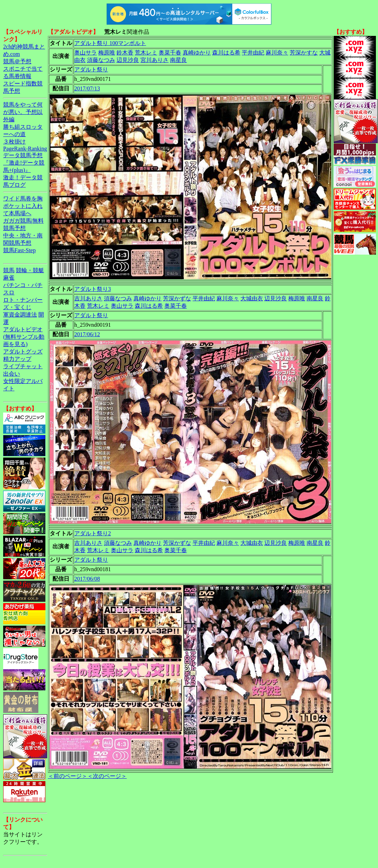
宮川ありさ (155, 60)
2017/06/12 (87, 334)
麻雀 (9, 278)
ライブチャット (23, 366)
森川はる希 (226, 53)
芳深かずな (177, 298)
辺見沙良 (128, 60)
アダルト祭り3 (93, 289)
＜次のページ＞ (107, 776)
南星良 (178, 60)
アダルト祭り (91, 69)
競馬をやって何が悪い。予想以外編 (23, 112)
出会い (12, 374)
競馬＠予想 (17, 61)
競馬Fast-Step (19, 250)
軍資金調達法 (20, 315)
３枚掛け (14, 142)
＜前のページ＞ (68, 776)
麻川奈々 (277, 53)
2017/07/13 (87, 88)
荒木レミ (146, 53)
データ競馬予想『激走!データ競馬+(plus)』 (24, 163)
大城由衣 (252, 298)
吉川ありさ (88, 298)
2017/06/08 (87, 579)
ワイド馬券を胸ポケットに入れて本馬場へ (23, 206)
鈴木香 (125, 53)
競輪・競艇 (30, 270)
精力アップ (17, 359)
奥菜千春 (170, 53)
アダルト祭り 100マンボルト (110, 43)
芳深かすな (304, 53)
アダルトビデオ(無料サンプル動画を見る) (24, 337)
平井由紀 (253, 53)
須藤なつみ (101, 60)
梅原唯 (107, 53)
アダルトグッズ (23, 352)
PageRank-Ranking (25, 149)
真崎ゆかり (197, 53)
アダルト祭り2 (93, 533)
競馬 (9, 270)
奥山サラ (86, 53)
